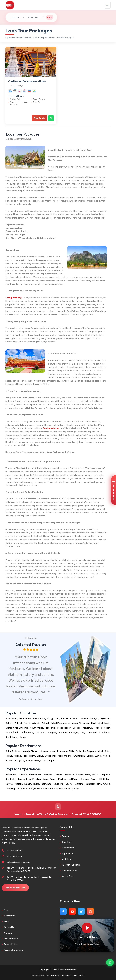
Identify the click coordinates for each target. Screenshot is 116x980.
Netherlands (27, 732)
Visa (6, 910)
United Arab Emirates (17, 728)
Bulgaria (19, 723)
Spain (107, 728)
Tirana (9, 756)
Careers (8, 933)
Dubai (48, 756)
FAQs (7, 921)
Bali (54, 756)
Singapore (84, 723)
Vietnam (92, 732)
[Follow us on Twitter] (81, 911)
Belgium (52, 732)
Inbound (38, 788)
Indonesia (73, 723)
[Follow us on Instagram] (90, 911)
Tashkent (16, 751)
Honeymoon (35, 775)
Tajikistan (105, 718)
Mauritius (88, 728)
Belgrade (92, 751)
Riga (25, 756)
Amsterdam (79, 756)
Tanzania (50, 728)
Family (53, 779)
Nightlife (48, 775)
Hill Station (104, 779)
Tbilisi (71, 751)
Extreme (79, 784)
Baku (8, 751)
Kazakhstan (39, 718)
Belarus (9, 723)
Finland (45, 723)
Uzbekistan (25, 718)
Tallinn (32, 756)
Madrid (68, 756)
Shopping (105, 775)
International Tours (71, 865)
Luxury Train (24, 779)
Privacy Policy (11, 944)
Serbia (28, 723)
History (19, 784)
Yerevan (63, 751)
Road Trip (58, 784)
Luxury (28, 784)
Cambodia (105, 732)
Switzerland (12, 732)
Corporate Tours (24, 788)
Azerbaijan (11, 718)
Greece (77, 728)
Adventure (11, 775)
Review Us (9, 927)
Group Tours (68, 876)
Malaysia (105, 723)
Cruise (107, 784)
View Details (40, 118)
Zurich (98, 756)
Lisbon (90, 756)
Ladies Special (72, 788)
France (98, 728)
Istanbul (54, 751)
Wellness (69, 775)
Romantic (46, 784)
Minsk (101, 751)
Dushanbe (81, 751)
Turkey (73, 718)
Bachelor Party (93, 784)
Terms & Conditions (13, 950)
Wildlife (23, 775)
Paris (60, 756)
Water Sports (83, 775)
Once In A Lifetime (53, 788)
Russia (64, 718)
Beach (94, 779)
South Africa (37, 728)
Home (16, 17)
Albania (36, 723)
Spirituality (11, 779)
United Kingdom (58, 723)
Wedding (10, 788)
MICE (95, 775)
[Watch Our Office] (87, 928)
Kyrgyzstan (53, 718)
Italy (83, 732)
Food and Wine (40, 779)
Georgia (94, 718)
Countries (33, 17)
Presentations (11, 939)
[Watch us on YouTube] (72, 911)
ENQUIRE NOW (113, 490)
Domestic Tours (70, 871)
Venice (106, 756)
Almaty (26, 751)
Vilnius (40, 756)
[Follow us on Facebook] (63, 911)
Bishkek (35, 751)
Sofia (107, 751)
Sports (69, 784)
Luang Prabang (14, 298)
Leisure (85, 779)
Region (65, 836)
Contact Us (9, 916)
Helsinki (17, 756)
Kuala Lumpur (48, 760)
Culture (59, 775)
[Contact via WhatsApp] (110, 961)
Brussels (10, 760)
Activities (66, 859)
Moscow (44, 751)
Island (36, 784)
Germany (41, 732)
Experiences (68, 853)
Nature (9, 784)
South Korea (12, 737)
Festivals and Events (69, 779)
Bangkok (20, 760)
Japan (23, 737)
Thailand (95, 723)
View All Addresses (15, 888)
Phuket (29, 760)
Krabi (36, 760)
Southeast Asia (51, 428)
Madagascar (64, 728)
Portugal (74, 732)
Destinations (68, 848)
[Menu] (107, 5)
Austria (63, 732)
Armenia (83, 718)
